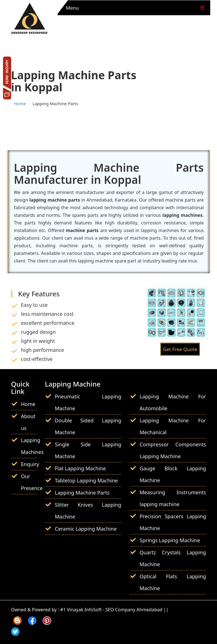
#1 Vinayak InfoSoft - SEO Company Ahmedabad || (114, 610)
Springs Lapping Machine (170, 540)
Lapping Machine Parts (82, 493)
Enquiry (30, 464)
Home (20, 103)
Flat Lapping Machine (80, 468)
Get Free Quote (180, 349)
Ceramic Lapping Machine (86, 529)
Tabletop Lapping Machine (86, 480)
